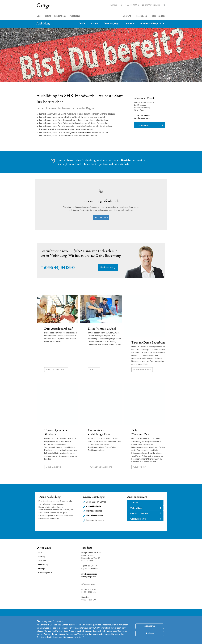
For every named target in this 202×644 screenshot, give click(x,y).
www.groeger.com (89, 577)
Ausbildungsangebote (101, 467)
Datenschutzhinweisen (73, 637)
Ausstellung (75, 16)
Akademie (130, 24)
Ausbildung (43, 24)
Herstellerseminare (95, 516)
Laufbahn (134, 503)
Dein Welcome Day (140, 432)
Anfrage (162, 16)
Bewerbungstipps (112, 24)
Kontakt (114, 5)
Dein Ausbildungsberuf (58, 329)
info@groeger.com (153, 5)
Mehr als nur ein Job (139, 514)
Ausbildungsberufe (56, 370)
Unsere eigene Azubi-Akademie (57, 432)
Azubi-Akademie (83, 133)
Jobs (154, 16)
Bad (39, 16)
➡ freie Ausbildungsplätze (152, 24)
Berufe (82, 24)
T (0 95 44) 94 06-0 (131, 5)
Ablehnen (150, 634)
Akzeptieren (150, 626)
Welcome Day (140, 467)
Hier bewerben (143, 125)
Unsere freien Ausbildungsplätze (99, 432)
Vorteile (94, 24)
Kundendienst (60, 16)
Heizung (47, 16)
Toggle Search (164, 5)
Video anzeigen (101, 217)
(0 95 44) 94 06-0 (59, 268)
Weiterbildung (136, 508)
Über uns (127, 16)
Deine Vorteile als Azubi (103, 329)
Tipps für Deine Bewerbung (148, 343)
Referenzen (141, 16)
